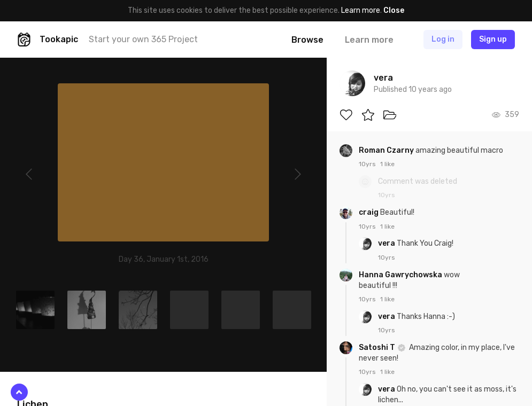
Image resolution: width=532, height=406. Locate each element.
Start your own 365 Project (143, 39)
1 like (387, 164)
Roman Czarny (387, 150)
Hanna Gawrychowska (401, 275)
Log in (443, 39)
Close (394, 10)
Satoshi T (378, 348)
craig (369, 212)
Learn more (361, 10)
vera (387, 243)
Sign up (493, 39)
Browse (307, 40)
